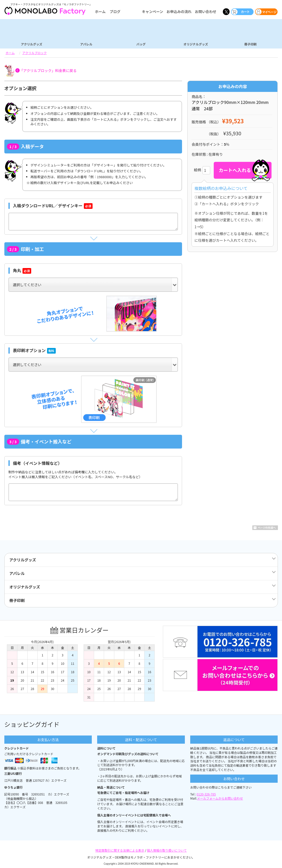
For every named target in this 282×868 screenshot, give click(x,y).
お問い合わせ (206, 11)
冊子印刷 (250, 44)
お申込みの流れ (179, 11)
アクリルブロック (34, 53)
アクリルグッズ (32, 44)
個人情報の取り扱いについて (167, 850)
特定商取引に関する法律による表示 (120, 850)
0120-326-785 (206, 794)
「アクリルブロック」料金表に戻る (48, 70)
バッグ (141, 44)
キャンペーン (153, 11)
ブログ (115, 11)
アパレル (86, 44)
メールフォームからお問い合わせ (220, 798)
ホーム (100, 11)
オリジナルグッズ (196, 44)
